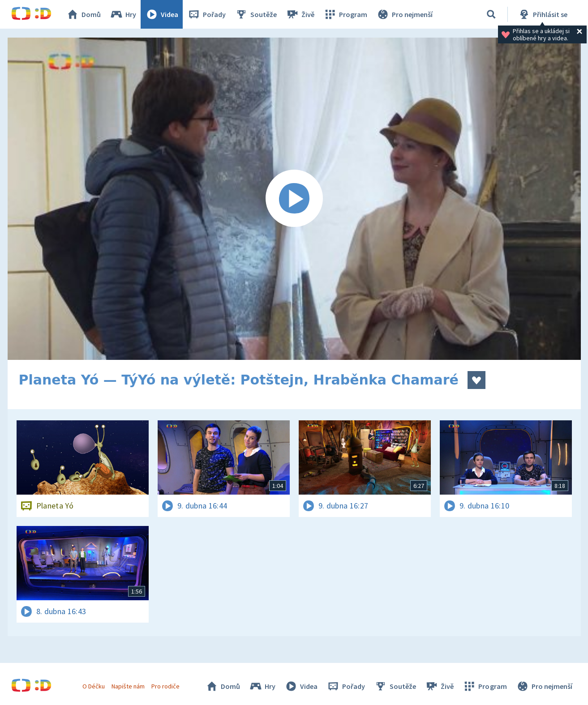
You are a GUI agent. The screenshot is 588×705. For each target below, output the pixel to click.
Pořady (206, 14)
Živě (300, 14)
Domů (83, 14)
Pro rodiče (165, 686)
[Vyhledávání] (491, 14)
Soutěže (256, 14)
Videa (162, 14)
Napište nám (128, 686)
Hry (123, 14)
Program (345, 14)
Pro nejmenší (404, 14)
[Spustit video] (294, 199)
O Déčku (94, 686)
